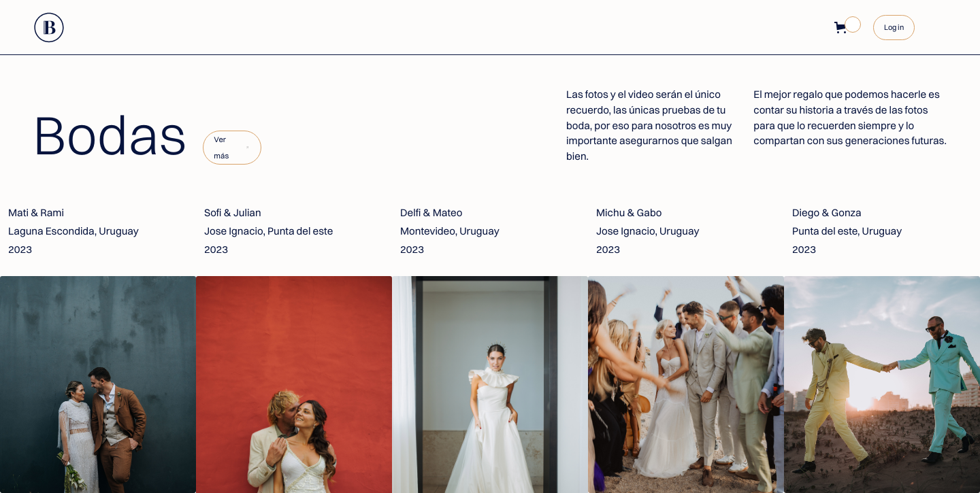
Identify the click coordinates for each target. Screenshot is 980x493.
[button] (843, 27)
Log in (894, 27)
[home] (50, 28)
